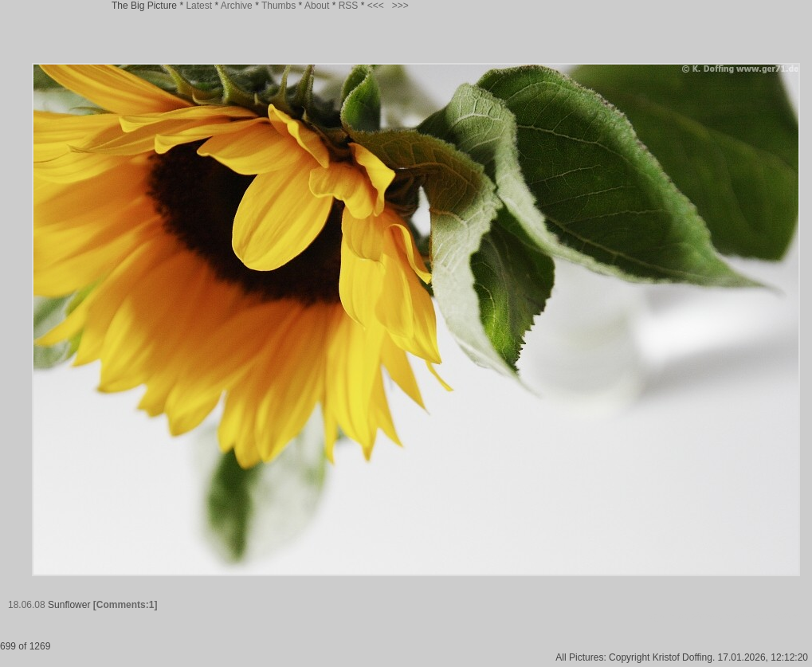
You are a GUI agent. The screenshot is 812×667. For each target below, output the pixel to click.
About (317, 6)
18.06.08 (27, 605)
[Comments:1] (126, 605)
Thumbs (279, 6)
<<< (376, 6)
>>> (400, 6)
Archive (237, 6)
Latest (199, 6)
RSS (349, 6)
